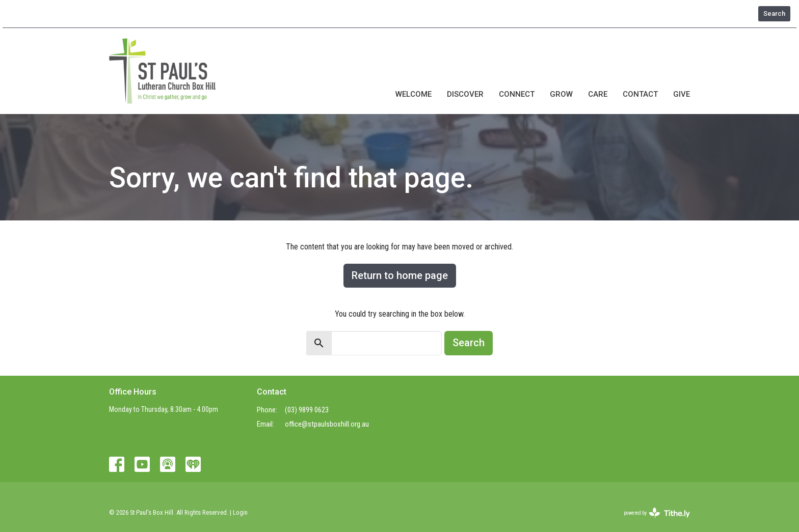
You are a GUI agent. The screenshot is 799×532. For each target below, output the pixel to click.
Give (682, 94)
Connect (517, 94)
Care (598, 94)
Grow (561, 94)
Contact (640, 94)
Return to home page (400, 275)
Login (240, 512)
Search (774, 13)
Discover (465, 94)
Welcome (414, 94)
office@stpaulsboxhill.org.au (327, 424)
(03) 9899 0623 (307, 410)
